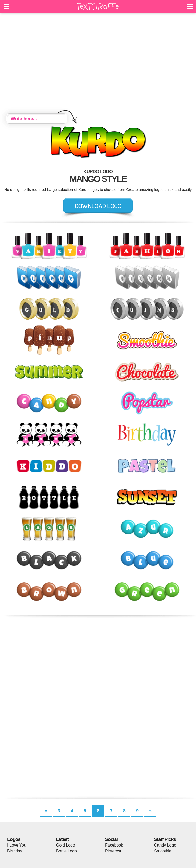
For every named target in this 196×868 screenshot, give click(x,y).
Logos (14, 839)
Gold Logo (66, 845)
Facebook (114, 845)
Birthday (15, 851)
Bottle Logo (66, 851)
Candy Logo (165, 845)
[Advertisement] (98, 64)
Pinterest (113, 851)
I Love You (17, 845)
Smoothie (163, 851)
